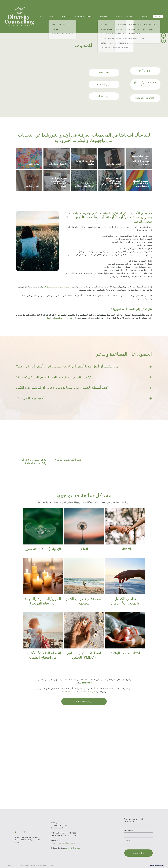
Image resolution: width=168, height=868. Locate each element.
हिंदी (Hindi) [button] (145, 71)
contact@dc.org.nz (67, 843)
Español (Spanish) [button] (145, 98)
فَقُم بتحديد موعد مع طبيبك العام (56, 287)
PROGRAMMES (104, 16)
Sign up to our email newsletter (134, 820)
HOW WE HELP (65, 16)
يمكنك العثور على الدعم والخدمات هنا (77, 692)
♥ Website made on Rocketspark (44, 866)
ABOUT (52, 16)
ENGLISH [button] (104, 73)
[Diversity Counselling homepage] (20, 16)
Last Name (129, 840)
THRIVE (118, 16)
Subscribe (139, 853)
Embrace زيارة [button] (84, 701)
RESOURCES (132, 16)
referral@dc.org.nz (73, 848)
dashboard (25, 866)
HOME (42, 16)
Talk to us (158, 16)
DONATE (145, 16)
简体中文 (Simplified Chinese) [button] (145, 84)
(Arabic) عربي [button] (104, 84)
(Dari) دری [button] (104, 96)
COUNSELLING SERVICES (84, 16)
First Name (129, 831)
